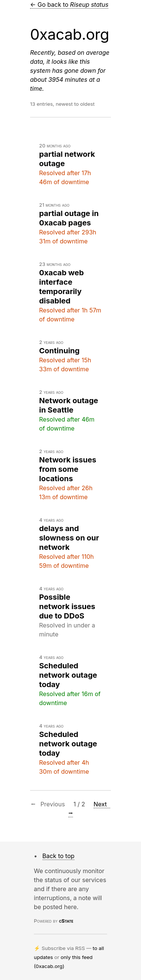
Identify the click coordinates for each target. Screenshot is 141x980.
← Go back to (69, 5)
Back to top (59, 856)
